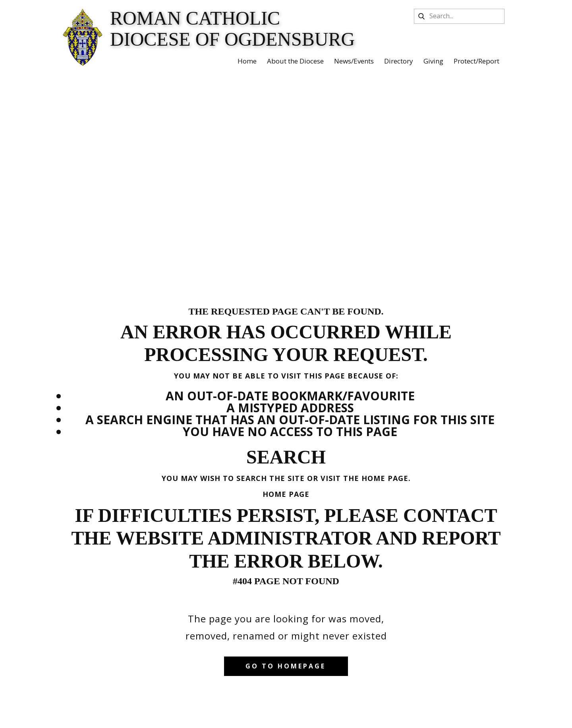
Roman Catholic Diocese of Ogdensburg (232, 29)
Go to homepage (286, 666)
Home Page (286, 494)
